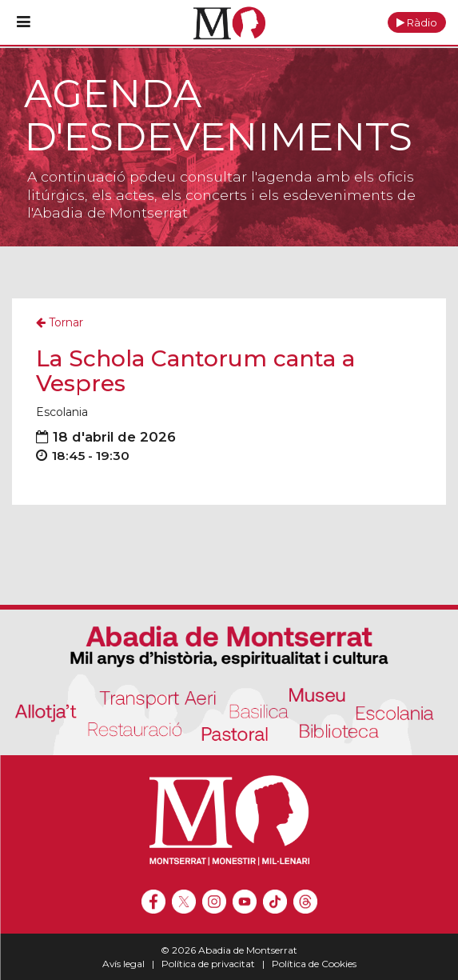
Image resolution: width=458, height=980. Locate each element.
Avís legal (123, 964)
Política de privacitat (208, 964)
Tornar (60, 322)
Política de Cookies (314, 964)
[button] (417, 22)
